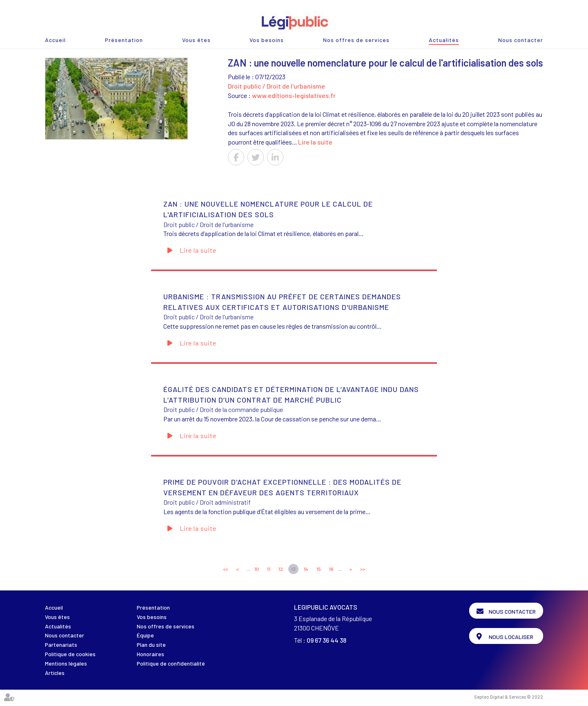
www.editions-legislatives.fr (294, 95)
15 (319, 569)
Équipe (145, 635)
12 (281, 569)
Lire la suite (315, 142)
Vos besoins (267, 40)
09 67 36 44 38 (326, 640)
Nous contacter (521, 40)
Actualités (444, 40)
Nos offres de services (356, 40)
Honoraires (150, 654)
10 (257, 569)
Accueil (55, 40)
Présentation (124, 40)
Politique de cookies (70, 654)
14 (306, 569)
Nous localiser (511, 637)
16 (331, 569)
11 (269, 569)
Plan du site (151, 645)
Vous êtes (196, 40)
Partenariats (61, 645)
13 (293, 569)
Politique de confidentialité (171, 663)
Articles (55, 673)
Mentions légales (66, 663)
